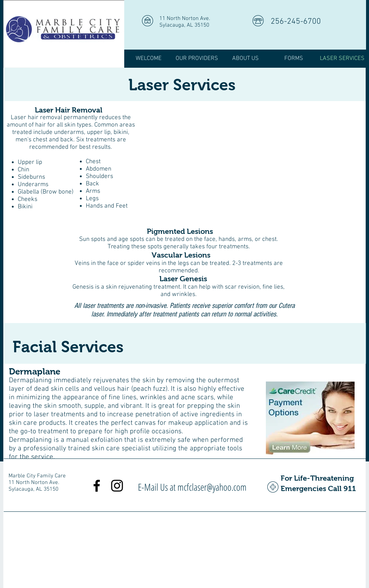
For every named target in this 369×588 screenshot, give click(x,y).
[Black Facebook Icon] (97, 486)
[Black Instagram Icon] (117, 486)
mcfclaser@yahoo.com (212, 487)
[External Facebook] (251, 162)
